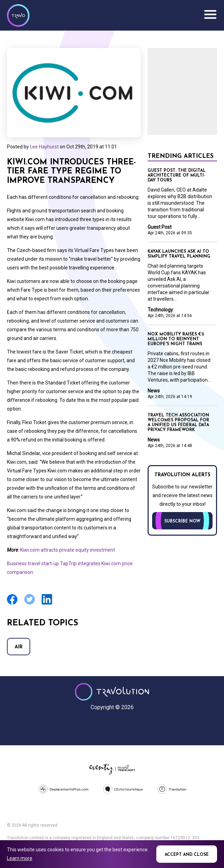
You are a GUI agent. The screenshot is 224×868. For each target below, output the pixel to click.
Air (19, 647)
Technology (160, 310)
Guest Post (160, 227)
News (154, 391)
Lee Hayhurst (44, 147)
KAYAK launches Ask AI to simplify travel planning (179, 254)
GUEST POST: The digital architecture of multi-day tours (177, 176)
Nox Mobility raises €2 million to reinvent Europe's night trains (176, 339)
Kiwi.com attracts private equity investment (68, 550)
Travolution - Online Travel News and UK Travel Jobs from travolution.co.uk (112, 692)
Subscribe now (182, 521)
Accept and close (187, 855)
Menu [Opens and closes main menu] (210, 15)
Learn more (20, 858)
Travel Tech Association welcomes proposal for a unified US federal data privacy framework (178, 423)
